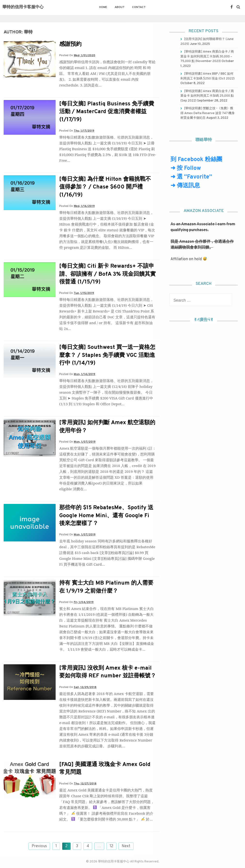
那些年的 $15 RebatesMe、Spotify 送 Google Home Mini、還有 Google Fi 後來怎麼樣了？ (106, 516)
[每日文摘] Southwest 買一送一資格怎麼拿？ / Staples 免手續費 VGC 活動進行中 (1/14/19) (107, 355)
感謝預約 (70, 44)
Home (103, 7)
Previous (39, 846)
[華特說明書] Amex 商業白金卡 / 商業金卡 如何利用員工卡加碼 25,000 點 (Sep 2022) (207, 96)
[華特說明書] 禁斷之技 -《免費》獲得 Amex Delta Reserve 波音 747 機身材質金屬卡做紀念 (208, 113)
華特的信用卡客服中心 (23, 7)
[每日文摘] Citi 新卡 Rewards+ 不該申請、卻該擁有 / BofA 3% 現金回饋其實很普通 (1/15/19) (108, 274)
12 (111, 846)
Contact (139, 7)
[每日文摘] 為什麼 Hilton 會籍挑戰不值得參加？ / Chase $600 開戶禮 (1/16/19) (105, 187)
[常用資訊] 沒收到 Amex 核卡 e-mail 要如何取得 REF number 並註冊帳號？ (108, 672)
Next (126, 846)
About (120, 7)
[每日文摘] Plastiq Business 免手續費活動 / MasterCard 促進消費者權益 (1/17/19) (107, 112)
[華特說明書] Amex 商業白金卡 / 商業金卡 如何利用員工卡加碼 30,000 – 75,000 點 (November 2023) (207, 57)
